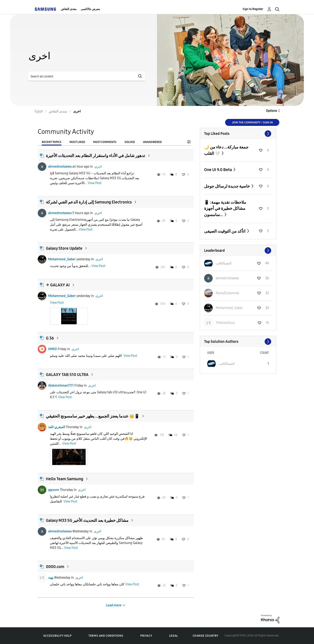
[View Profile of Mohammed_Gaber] (229, 308)
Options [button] (271, 111)
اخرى (98, 166)
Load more (114, 605)
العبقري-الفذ (57, 427)
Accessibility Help (57, 636)
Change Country (206, 636)
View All (238, 134)
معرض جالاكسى (90, 9)
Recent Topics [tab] (52, 142)
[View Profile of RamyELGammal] (227, 293)
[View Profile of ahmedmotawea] (227, 278)
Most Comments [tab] (105, 142)
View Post (95, 183)
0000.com (55, 567)
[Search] (87, 76)
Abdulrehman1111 (61, 385)
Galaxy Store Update (64, 248)
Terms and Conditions (106, 636)
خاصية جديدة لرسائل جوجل (227, 186)
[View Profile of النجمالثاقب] (224, 263)
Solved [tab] (130, 142)
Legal (174, 636)
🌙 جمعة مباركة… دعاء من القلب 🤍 (226, 150)
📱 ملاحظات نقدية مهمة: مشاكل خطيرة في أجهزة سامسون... (225, 208)
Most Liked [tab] (77, 142)
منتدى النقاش (69, 9)
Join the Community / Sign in (252, 123)
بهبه (51, 578)
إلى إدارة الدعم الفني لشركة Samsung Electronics (89, 202)
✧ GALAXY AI (58, 285)
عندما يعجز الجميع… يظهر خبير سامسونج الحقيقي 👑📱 (93, 416)
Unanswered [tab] (152, 142)
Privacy (146, 636)
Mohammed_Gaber (62, 259)
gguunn (54, 490)
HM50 (53, 349)
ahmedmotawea (60, 166)
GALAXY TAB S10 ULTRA (67, 375)
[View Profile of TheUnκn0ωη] (225, 323)
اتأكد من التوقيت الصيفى (225, 231)
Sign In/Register (253, 9)
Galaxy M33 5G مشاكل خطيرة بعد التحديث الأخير (87, 520)
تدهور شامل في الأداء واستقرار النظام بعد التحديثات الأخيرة (96, 156)
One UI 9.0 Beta (218, 170)
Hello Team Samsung (65, 479)
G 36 (50, 338)
